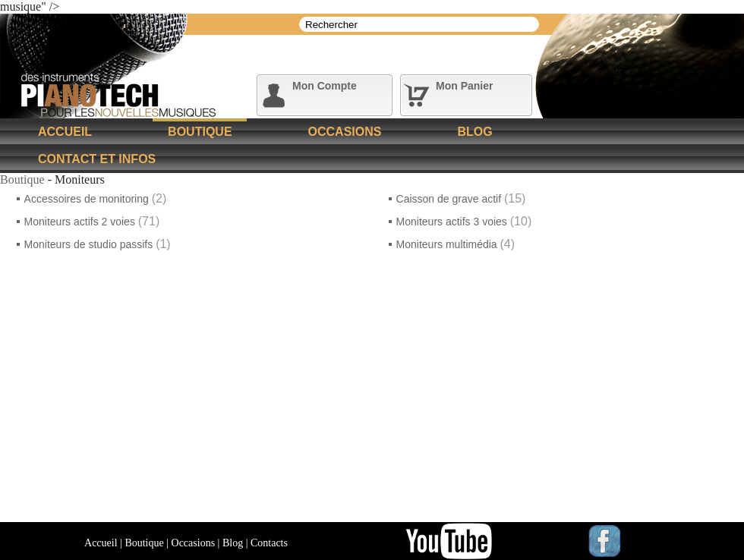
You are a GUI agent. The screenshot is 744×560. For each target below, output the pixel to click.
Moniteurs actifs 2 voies (81, 222)
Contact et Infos (97, 159)
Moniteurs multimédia (448, 244)
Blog (474, 132)
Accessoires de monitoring (88, 199)
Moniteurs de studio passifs (90, 244)
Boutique (200, 132)
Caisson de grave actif (450, 199)
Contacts (269, 543)
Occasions (345, 132)
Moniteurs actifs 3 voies (453, 222)
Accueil (65, 132)
